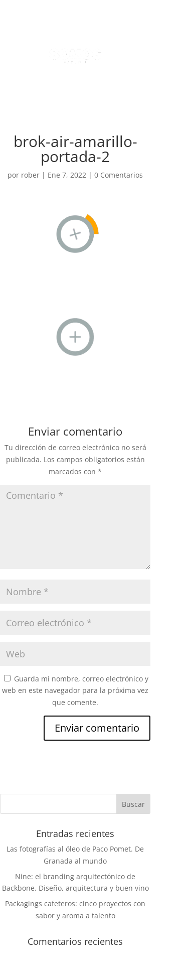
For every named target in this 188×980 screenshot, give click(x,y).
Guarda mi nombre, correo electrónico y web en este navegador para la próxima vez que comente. (75, 691)
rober (30, 175)
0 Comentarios (119, 175)
